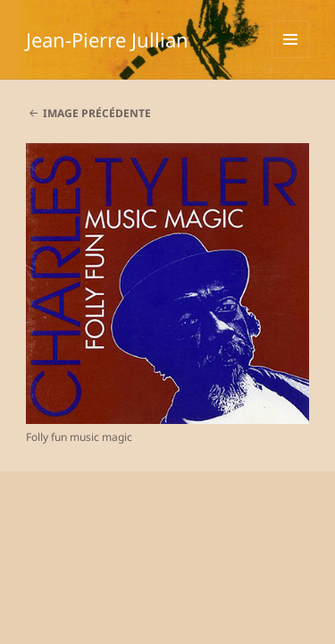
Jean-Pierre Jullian (107, 39)
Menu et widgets (291, 58)
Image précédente (97, 113)
